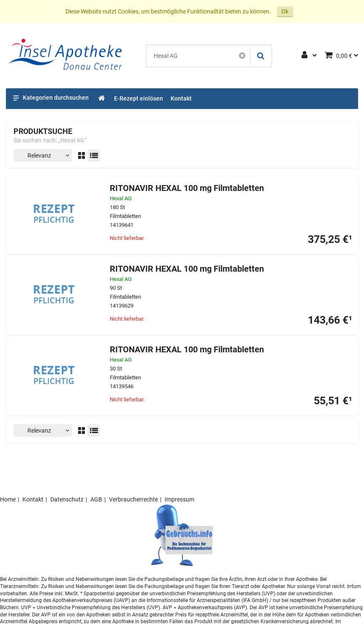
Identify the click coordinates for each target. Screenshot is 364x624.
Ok (285, 11)
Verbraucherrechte (133, 499)
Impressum (179, 499)
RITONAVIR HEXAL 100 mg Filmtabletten (187, 188)
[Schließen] (242, 56)
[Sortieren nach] (43, 155)
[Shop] (102, 99)
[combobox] (198, 56)
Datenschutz (67, 499)
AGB (96, 499)
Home (8, 499)
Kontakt (33, 499)
